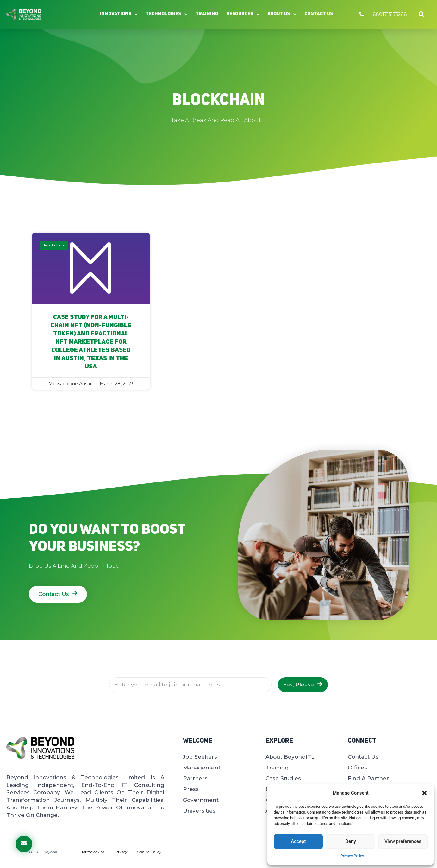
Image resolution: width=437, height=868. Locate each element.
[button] (424, 793)
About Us (282, 14)
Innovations (119, 14)
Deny (351, 841)
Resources (243, 14)
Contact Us (319, 14)
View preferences (403, 841)
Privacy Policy (352, 856)
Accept (298, 841)
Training (207, 14)
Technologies (167, 14)
